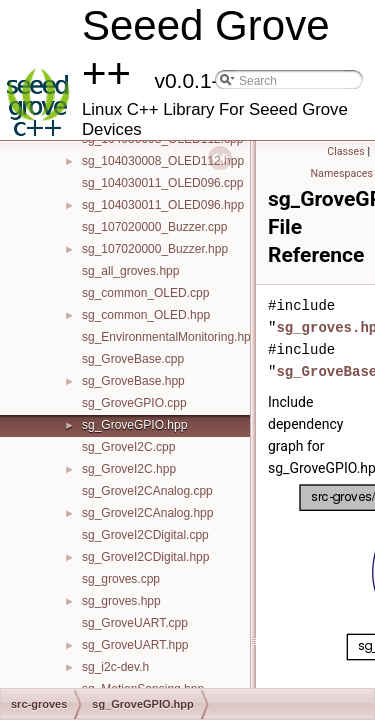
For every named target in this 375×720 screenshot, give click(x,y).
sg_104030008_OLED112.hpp (163, 161)
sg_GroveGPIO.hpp (134, 425)
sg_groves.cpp (121, 579)
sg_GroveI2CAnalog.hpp (147, 513)
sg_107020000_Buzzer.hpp (155, 249)
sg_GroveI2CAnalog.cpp (147, 491)
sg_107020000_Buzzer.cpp (154, 227)
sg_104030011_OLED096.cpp (162, 183)
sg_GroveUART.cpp (135, 623)
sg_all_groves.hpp (130, 271)
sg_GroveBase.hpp (133, 381)
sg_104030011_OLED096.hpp (163, 205)
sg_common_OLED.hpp (146, 315)
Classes (345, 151)
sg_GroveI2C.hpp (129, 469)
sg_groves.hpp (121, 601)
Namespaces (342, 173)
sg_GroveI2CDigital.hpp (145, 557)
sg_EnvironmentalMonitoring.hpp (169, 337)
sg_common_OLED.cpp (145, 293)
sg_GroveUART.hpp (135, 645)
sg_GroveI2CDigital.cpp (145, 535)
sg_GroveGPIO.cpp (134, 403)
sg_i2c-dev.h (115, 667)
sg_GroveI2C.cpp (128, 447)
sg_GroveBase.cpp (133, 359)
